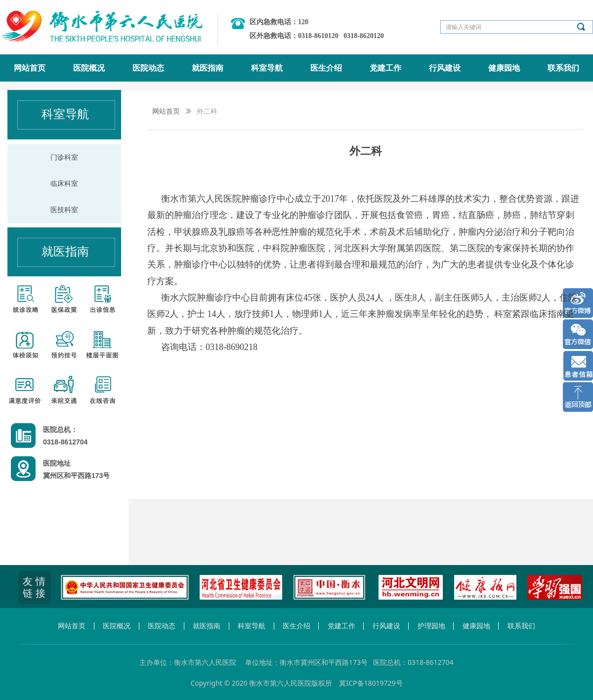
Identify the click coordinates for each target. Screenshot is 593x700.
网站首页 (166, 111)
